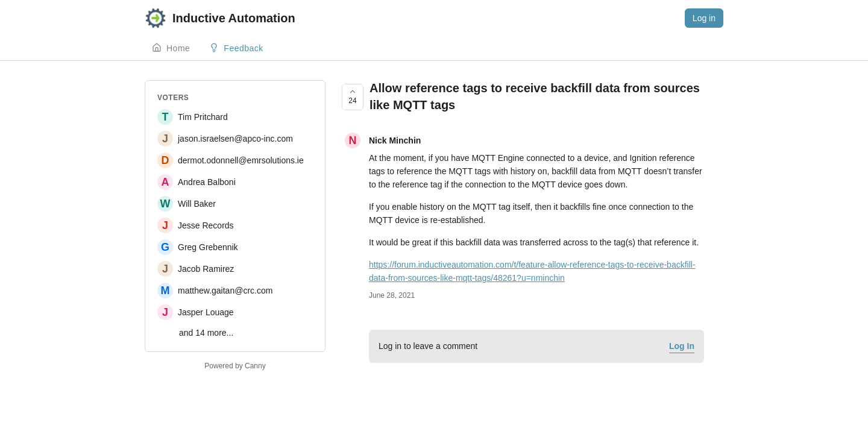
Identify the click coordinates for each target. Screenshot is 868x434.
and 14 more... (206, 333)
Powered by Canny (235, 366)
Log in (704, 18)
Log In (682, 346)
